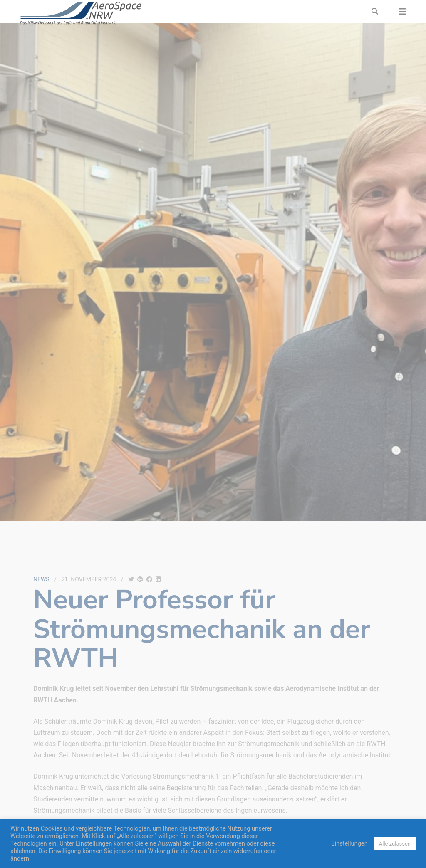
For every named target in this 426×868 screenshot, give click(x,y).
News (41, 579)
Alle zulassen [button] (395, 844)
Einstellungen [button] (349, 843)
